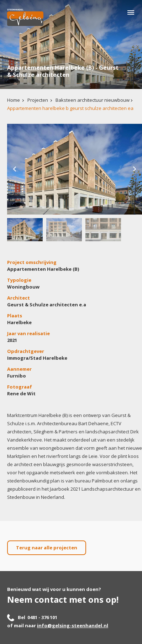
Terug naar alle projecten (47, 548)
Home (14, 100)
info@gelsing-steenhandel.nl (73, 625)
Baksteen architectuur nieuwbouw (93, 100)
